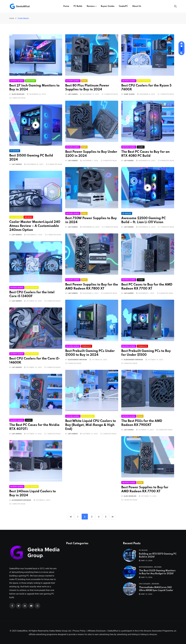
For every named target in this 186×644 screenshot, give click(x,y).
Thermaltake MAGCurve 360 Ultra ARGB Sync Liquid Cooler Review (156, 590)
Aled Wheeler (18, 94)
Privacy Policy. (79, 631)
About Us (137, 6)
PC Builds (78, 6)
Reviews (91, 6)
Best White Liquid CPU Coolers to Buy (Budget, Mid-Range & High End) (91, 425)
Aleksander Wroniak (78, 360)
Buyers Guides (108, 6)
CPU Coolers (145, 584)
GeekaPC (123, 6)
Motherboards (146, 567)
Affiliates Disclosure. (97, 631)
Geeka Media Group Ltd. (60, 631)
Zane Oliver (129, 94)
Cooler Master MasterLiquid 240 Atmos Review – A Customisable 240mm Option (35, 226)
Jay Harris (73, 94)
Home (66, 6)
